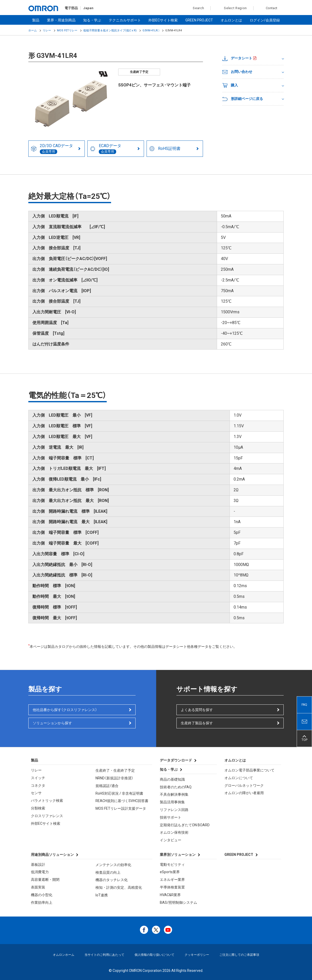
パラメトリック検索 (47, 801)
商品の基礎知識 (172, 779)
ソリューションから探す (52, 723)
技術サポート (171, 817)
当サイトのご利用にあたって (104, 955)
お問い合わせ (237, 72)
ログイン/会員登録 (265, 20)
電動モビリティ (172, 865)
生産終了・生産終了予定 (115, 770)
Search (196, 8)
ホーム (33, 30)
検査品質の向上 (108, 872)
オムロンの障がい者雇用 (244, 793)
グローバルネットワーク (244, 785)
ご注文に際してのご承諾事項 (239, 955)
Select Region (235, 8)
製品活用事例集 (172, 802)
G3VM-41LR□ (151, 30)
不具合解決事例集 (174, 794)
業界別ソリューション (178, 855)
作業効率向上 (42, 902)
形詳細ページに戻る (243, 99)
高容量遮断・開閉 (45, 880)
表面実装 (38, 887)
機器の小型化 (42, 895)
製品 (36, 20)
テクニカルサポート (125, 20)
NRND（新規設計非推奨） (114, 778)
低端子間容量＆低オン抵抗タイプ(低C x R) (110, 30)
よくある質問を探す (197, 710)
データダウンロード (176, 760)
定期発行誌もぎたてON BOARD (185, 825)
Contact (272, 8)
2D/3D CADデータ (52, 149)
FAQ (304, 705)
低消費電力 (40, 872)
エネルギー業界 (172, 880)
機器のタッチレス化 (112, 880)
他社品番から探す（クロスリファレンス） (65, 710)
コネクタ (38, 785)
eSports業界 (170, 872)
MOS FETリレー (67, 30)
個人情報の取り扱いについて (154, 955)
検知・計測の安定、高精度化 (119, 887)
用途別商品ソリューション (52, 855)
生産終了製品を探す (197, 723)
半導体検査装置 (172, 887)
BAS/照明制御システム (178, 902)
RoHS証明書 (165, 149)
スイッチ (38, 778)
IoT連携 (102, 895)
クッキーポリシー (197, 955)
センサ (36, 793)
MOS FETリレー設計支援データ (121, 808)
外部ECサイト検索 (163, 20)
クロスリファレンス (47, 816)
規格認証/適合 (107, 786)
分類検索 (38, 808)
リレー (47, 30)
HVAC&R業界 (170, 895)
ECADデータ (106, 149)
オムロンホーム (64, 955)
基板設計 (38, 865)
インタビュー (171, 840)
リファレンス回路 (174, 810)
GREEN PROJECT (199, 20)
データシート (237, 58)
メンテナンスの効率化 (113, 865)
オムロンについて (239, 778)
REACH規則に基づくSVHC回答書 (122, 801)
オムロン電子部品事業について (249, 770)
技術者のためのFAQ (176, 787)
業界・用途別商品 (61, 20)
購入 (230, 85)
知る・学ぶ (92, 20)
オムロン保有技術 (174, 832)
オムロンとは (231, 20)
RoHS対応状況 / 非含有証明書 (119, 793)
